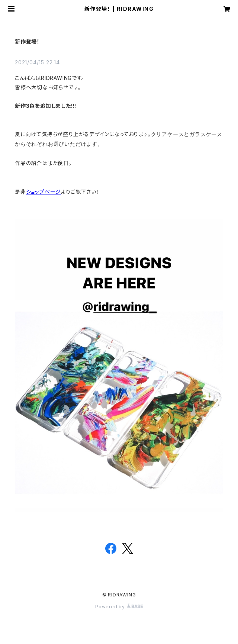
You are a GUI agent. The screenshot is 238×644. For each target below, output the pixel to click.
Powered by (119, 607)
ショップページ (44, 192)
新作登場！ (27, 41)
